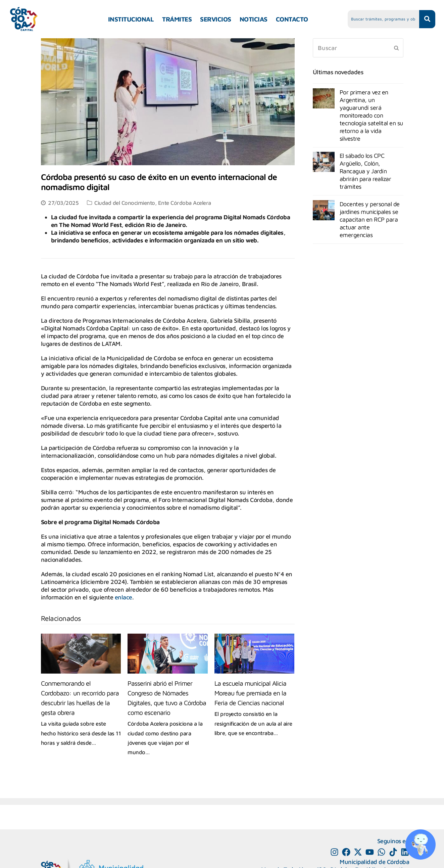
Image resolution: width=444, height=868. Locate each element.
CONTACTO (292, 19)
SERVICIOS (216, 19)
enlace (124, 597)
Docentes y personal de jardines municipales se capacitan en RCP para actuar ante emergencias (370, 219)
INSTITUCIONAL (131, 19)
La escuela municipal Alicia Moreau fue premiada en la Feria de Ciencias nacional (250, 693)
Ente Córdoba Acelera (185, 203)
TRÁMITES (177, 19)
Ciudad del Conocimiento (125, 203)
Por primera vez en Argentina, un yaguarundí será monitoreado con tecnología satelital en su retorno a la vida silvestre (371, 115)
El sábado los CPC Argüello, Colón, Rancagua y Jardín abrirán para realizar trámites (365, 171)
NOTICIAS (254, 19)
